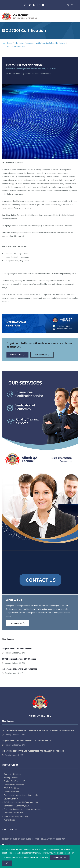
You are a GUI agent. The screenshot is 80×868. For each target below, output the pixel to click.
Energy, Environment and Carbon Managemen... (23, 809)
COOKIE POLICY (60, 857)
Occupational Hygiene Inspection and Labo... (22, 795)
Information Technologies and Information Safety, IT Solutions (40, 43)
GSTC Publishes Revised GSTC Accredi (19, 659)
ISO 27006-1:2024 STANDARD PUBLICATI (19, 669)
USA (74, 5)
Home (10, 43)
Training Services (11, 778)
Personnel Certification (13, 813)
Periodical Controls (12, 792)
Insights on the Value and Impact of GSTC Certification (26, 741)
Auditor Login (9, 820)
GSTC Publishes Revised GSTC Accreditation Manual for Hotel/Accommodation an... (39, 730)
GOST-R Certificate (12, 788)
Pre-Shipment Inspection (14, 785)
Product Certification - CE (14, 781)
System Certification (12, 774)
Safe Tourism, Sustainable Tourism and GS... (21, 802)
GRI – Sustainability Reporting (16, 816)
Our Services (42, 355)
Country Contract (11, 799)
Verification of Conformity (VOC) (17, 806)
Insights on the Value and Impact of (18, 649)
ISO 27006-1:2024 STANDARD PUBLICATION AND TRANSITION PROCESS (33, 751)
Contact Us (17, 355)
